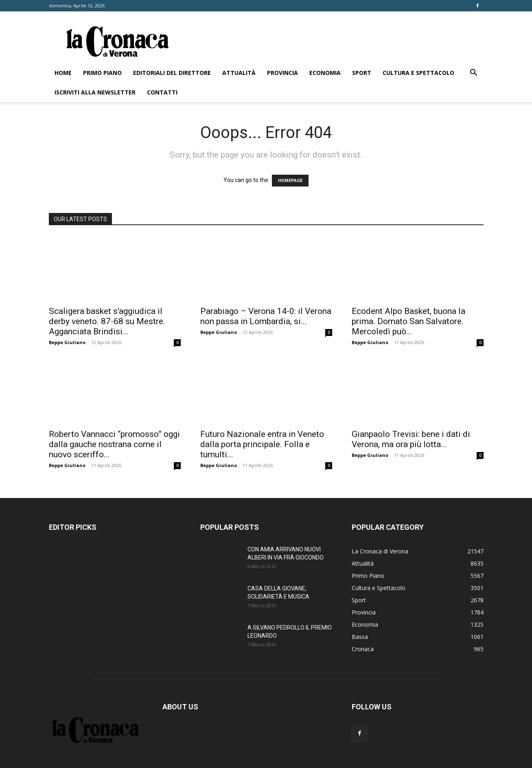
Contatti (162, 92)
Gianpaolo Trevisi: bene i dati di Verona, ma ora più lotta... (411, 439)
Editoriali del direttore (172, 73)
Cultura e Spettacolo (418, 73)
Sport (362, 73)
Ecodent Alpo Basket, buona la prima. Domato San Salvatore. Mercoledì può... (408, 321)
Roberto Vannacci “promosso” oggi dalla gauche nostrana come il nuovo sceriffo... (114, 444)
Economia (325, 73)
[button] (474, 74)
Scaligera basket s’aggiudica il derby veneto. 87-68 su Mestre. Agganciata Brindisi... (107, 321)
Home (63, 73)
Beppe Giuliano (67, 342)
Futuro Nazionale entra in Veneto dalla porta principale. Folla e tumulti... (262, 444)
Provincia (282, 73)
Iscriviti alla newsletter (95, 92)
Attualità (239, 73)
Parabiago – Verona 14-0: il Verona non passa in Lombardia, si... (266, 316)
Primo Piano (102, 73)
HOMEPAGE (290, 181)
